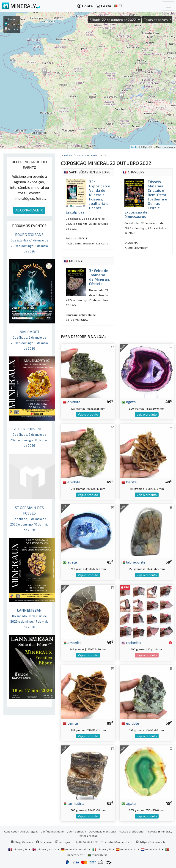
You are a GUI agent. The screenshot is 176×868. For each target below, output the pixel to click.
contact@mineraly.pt (119, 842)
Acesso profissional (132, 831)
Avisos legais (29, 831)
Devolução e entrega (102, 831)
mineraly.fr (18, 849)
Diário (69, 155)
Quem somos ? (76, 831)
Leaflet (135, 147)
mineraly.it (102, 849)
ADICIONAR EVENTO (29, 210)
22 (105, 155)
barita (129, 482)
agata (129, 402)
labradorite (133, 562)
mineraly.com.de (74, 849)
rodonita (131, 642)
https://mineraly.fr (153, 842)
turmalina (74, 803)
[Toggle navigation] (168, 6)
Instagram (64, 842)
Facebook (44, 842)
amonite (72, 642)
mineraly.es (126, 849)
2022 (80, 155)
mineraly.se (98, 855)
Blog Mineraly (22, 842)
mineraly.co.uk (44, 849)
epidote (72, 402)
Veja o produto (88, 414)
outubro (93, 155)
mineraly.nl (151, 849)
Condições (11, 831)
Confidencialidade (52, 831)
